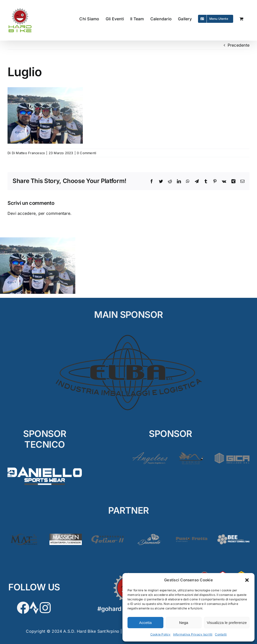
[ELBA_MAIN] (129, 335)
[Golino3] (108, 536)
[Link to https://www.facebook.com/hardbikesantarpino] (23, 608)
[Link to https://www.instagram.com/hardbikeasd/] (45, 608)
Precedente (239, 45)
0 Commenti (86, 153)
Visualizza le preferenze (227, 623)
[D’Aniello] (45, 465)
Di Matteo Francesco (28, 153)
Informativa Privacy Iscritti (193, 634)
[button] (247, 580)
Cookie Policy (160, 634)
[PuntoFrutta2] (191, 536)
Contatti (221, 634)
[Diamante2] (149, 536)
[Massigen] (66, 536)
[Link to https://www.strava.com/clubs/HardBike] (34, 608)
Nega (184, 623)
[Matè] (24, 536)
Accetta (145, 623)
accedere (27, 213)
